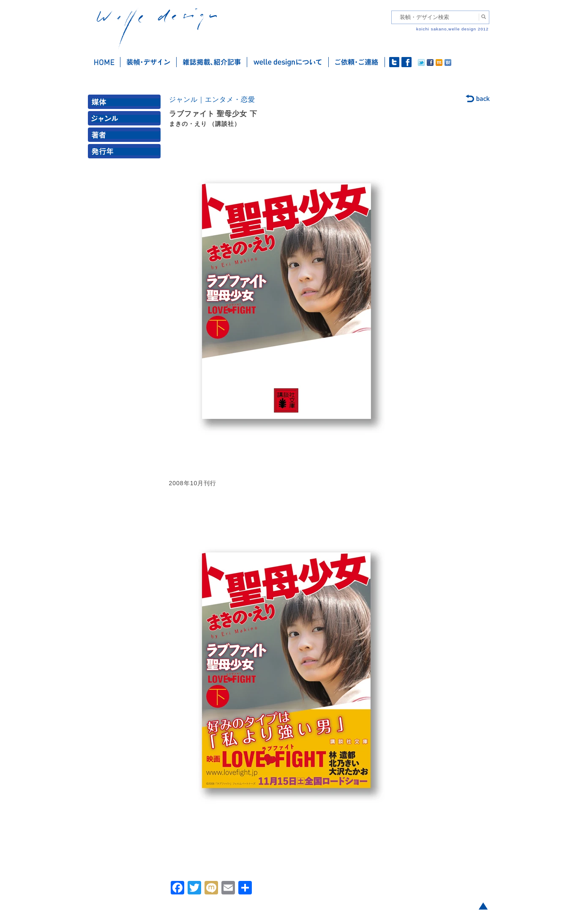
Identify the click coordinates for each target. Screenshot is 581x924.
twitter (394, 62)
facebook (406, 62)
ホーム (104, 62)
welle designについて (288, 62)
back (478, 99)
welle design (157, 29)
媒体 (126, 104)
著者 (126, 137)
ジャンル (126, 120)
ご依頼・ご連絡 (357, 62)
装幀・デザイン (149, 62)
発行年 (126, 153)
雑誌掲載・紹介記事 (212, 62)
